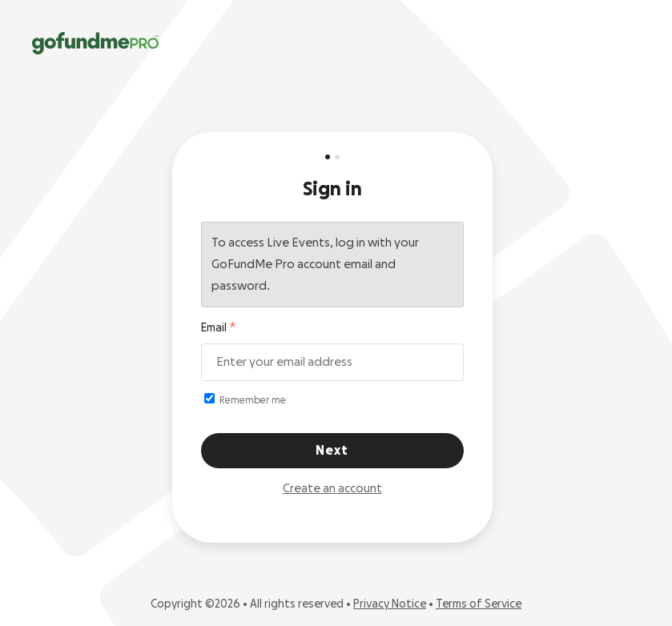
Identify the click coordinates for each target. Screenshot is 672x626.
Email (214, 328)
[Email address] (332, 362)
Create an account (332, 489)
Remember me (245, 399)
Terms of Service (479, 604)
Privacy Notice (390, 604)
